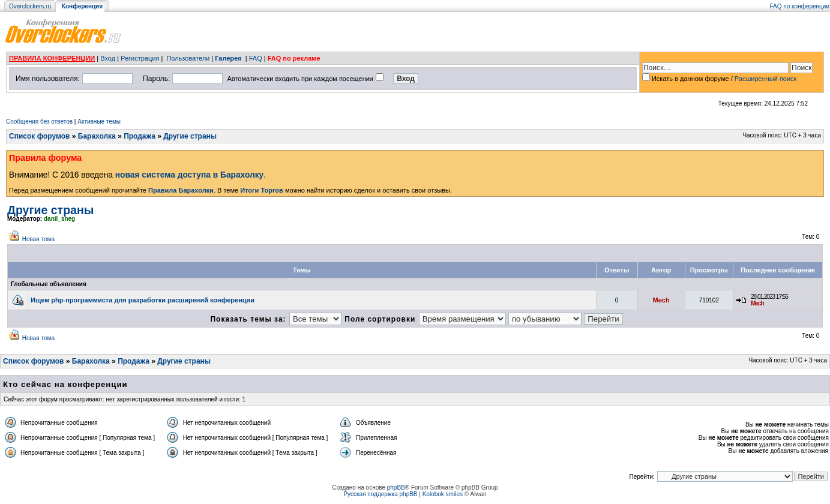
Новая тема (38, 239)
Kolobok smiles (443, 494)
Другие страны (190, 136)
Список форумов (39, 136)
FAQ (256, 58)
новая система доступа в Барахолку (189, 175)
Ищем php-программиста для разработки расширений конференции (143, 300)
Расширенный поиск (766, 79)
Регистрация (140, 58)
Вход (108, 58)
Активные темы (99, 121)
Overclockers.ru (30, 6)
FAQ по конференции (800, 6)
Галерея (228, 58)
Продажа (140, 136)
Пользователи (188, 58)
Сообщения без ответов (39, 121)
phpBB (396, 487)
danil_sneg (59, 219)
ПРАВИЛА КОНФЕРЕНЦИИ (52, 58)
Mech (661, 300)
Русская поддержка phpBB (380, 494)
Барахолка (97, 136)
